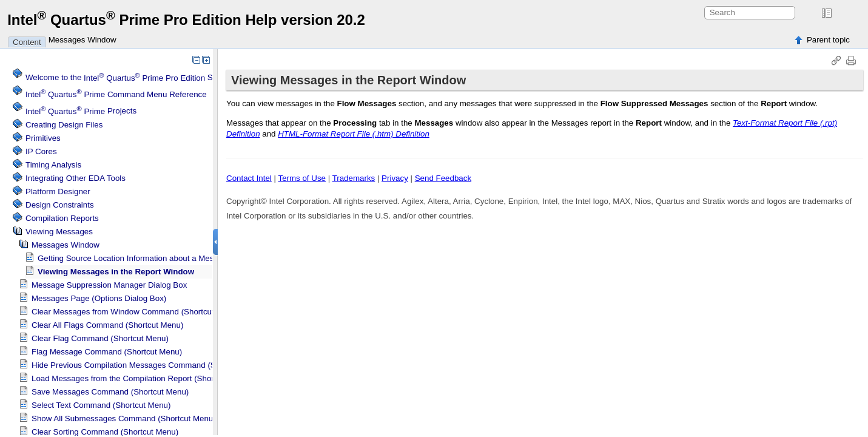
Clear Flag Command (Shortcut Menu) (100, 338)
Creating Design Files (64, 125)
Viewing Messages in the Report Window (116, 272)
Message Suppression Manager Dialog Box (109, 285)
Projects (81, 111)
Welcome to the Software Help (142, 78)
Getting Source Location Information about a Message (134, 258)
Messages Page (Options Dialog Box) (99, 298)
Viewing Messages (59, 232)
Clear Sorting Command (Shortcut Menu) (105, 432)
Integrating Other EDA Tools (76, 178)
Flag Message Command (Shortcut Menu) (107, 352)
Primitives (43, 138)
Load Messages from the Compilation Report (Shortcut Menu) (142, 378)
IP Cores (41, 151)
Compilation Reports (62, 218)
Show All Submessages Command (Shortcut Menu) (124, 418)
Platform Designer (58, 191)
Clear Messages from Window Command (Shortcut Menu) (135, 312)
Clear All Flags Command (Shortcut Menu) (107, 325)
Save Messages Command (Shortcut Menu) (110, 392)
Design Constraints (60, 205)
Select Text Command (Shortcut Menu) (101, 405)
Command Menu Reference (116, 94)
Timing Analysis (53, 165)
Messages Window (82, 40)
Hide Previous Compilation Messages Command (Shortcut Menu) (149, 365)
